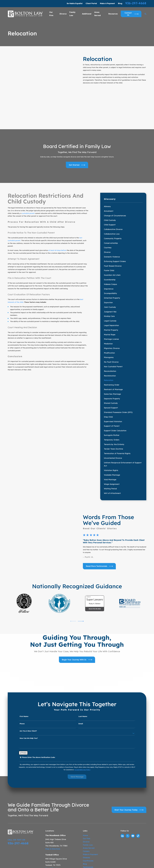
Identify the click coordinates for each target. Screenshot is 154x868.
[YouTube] (133, 792)
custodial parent (28, 178)
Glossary (87, 814)
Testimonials (88, 824)
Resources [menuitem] (113, 14)
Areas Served (89, 805)
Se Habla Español (75, 3)
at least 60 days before (57, 215)
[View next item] (81, 578)
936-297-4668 (136, 3)
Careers (86, 808)
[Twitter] (128, 792)
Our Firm (87, 795)
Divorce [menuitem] (63, 14)
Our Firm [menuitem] (51, 14)
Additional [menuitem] (87, 14)
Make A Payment (107, 3)
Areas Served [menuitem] (97, 14)
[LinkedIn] (122, 792)
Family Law (88, 802)
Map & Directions (53, 806)
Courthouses (88, 817)
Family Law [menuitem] (72, 14)
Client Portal (91, 3)
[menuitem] (123, 171)
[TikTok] (138, 792)
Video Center (89, 827)
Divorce (86, 798)
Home (85, 792)
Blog (120, 3)
